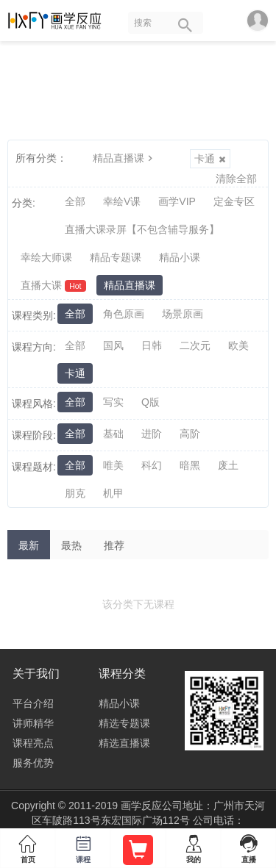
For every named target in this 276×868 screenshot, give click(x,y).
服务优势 (33, 763)
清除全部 (236, 179)
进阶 (152, 434)
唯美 (113, 465)
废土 (228, 465)
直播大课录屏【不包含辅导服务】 (142, 229)
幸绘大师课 (46, 257)
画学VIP (177, 201)
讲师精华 (33, 723)
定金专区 (234, 201)
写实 (113, 402)
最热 (71, 545)
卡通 (210, 159)
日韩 (152, 345)
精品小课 (180, 257)
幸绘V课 (122, 201)
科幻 (152, 465)
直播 (248, 846)
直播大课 (53, 286)
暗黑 (190, 465)
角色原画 (124, 314)
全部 (75, 201)
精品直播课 (124, 158)
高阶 (190, 434)
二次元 (195, 345)
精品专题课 (116, 257)
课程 (83, 846)
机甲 (113, 493)
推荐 (114, 545)
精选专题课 (124, 723)
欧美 (238, 345)
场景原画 (183, 314)
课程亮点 (33, 743)
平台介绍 (33, 703)
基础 (113, 434)
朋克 (75, 493)
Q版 (151, 402)
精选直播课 (124, 743)
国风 (113, 345)
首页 (28, 846)
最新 (29, 545)
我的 (193, 846)
